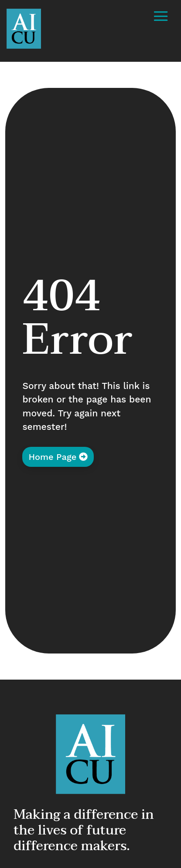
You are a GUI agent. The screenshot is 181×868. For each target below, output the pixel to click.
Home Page (52, 457)
